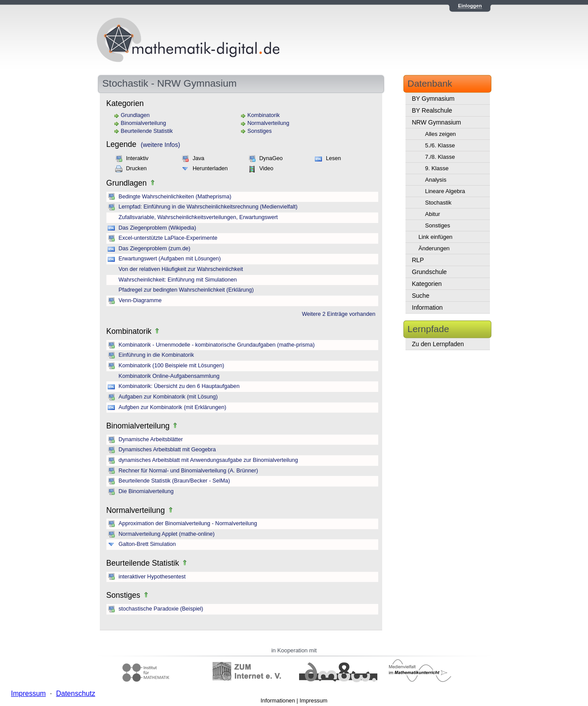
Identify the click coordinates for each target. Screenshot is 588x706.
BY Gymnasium (433, 99)
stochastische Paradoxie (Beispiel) (161, 609)
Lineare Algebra (445, 191)
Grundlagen (135, 115)
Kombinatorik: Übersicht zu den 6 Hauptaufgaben (179, 386)
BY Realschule (432, 110)
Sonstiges (260, 131)
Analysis (436, 180)
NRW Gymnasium (437, 122)
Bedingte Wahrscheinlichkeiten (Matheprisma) (175, 197)
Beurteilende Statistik (147, 131)
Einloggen (470, 6)
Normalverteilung (268, 123)
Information (427, 307)
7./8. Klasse (440, 157)
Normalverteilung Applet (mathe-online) (167, 534)
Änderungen (434, 248)
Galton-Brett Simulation (147, 544)
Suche (421, 296)
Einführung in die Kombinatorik (157, 355)
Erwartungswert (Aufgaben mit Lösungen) (170, 259)
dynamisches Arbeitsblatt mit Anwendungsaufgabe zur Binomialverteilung (208, 460)
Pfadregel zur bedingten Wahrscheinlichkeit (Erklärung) (186, 290)
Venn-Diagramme (140, 300)
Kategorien (427, 284)
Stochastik (438, 203)
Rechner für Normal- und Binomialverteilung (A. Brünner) (188, 471)
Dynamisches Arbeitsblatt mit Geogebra (167, 450)
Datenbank (430, 83)
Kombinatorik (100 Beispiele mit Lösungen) (172, 366)
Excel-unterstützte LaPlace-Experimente (168, 238)
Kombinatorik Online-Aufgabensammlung (169, 376)
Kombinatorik (264, 115)
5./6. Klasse (440, 145)
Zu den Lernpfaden (438, 344)
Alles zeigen (441, 134)
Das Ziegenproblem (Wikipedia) (157, 228)
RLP (418, 260)
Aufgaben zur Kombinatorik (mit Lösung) (168, 397)
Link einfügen (436, 237)
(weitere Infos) (160, 145)
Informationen (278, 701)
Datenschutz (75, 693)
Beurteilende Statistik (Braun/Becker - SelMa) (174, 481)
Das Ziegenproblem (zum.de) (155, 249)
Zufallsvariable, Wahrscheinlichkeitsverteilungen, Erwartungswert (198, 217)
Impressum (313, 701)
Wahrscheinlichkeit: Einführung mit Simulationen (178, 280)
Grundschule (429, 272)
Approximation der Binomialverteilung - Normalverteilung (188, 523)
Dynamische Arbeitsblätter (151, 439)
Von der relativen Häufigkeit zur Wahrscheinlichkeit (181, 269)
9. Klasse (437, 168)
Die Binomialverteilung (146, 491)
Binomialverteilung (144, 123)
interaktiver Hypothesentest (152, 577)
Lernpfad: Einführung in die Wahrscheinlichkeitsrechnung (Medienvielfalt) (208, 207)
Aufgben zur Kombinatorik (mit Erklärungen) (173, 407)
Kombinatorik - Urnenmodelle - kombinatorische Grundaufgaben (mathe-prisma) (217, 345)
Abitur (433, 214)
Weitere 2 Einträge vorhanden (338, 314)
